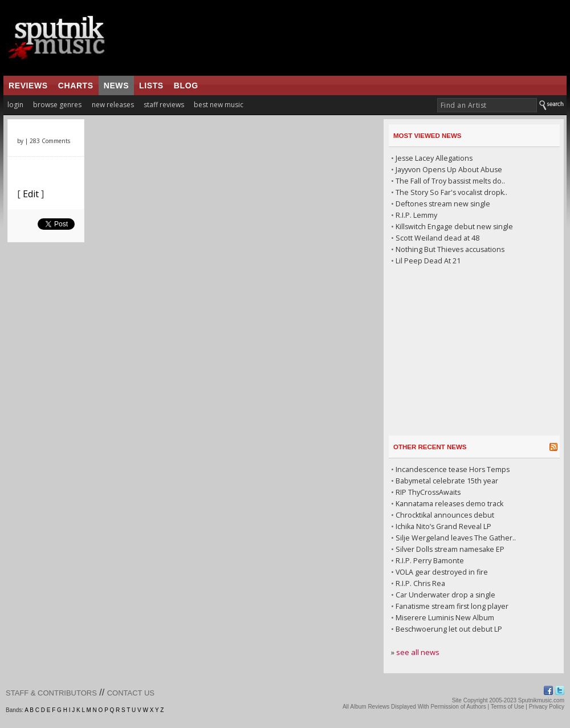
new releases (113, 105)
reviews (28, 86)
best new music (219, 105)
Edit (31, 194)
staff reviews (164, 105)
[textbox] (487, 105)
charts (76, 86)
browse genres (57, 105)
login (15, 105)
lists (151, 86)
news (116, 86)
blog (186, 86)
